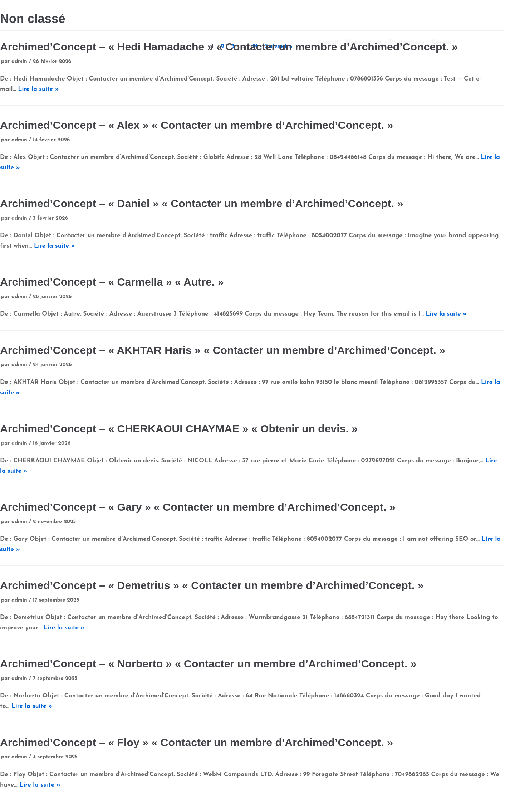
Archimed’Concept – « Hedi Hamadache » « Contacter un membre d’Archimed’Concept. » (229, 47)
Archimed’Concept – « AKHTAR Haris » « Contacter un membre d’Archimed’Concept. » (223, 350)
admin (19, 62)
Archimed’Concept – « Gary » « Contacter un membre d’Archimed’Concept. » (198, 507)
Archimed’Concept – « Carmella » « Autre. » (112, 282)
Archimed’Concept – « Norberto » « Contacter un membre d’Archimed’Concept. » (208, 664)
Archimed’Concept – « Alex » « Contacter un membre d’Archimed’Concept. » (197, 125)
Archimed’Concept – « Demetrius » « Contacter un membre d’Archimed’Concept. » (212, 585)
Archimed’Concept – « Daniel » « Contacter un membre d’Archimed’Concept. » (202, 203)
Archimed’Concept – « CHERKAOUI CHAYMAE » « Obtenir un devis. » (179, 429)
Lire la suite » (38, 89)
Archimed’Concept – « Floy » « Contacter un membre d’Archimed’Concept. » (197, 742)
